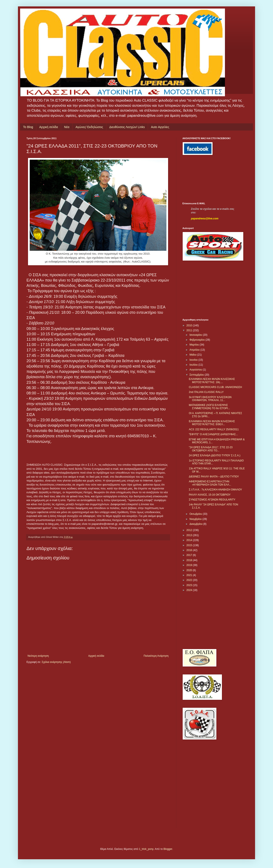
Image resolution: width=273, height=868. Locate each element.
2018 (190, 560)
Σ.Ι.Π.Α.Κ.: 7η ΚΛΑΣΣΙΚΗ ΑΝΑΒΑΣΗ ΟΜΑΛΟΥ (215, 490)
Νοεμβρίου (196, 519)
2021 (190, 575)
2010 (190, 325)
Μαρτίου (195, 345)
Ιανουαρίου (196, 335)
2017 (190, 555)
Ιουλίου (194, 365)
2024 (190, 590)
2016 (190, 550)
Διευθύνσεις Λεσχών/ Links (127, 127)
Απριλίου (195, 350)
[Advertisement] (202, 179)
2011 (190, 330)
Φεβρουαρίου (197, 340)
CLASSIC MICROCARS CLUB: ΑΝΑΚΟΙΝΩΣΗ (215, 387)
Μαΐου (193, 355)
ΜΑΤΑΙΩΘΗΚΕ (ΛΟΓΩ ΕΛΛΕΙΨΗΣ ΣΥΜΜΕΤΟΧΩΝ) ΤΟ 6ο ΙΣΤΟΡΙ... (209, 407)
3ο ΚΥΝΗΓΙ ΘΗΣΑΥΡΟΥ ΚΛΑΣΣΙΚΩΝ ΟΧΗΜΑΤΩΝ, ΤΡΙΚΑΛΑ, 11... (210, 399)
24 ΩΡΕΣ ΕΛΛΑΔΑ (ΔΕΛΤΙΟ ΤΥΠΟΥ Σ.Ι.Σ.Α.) (215, 455)
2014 (190, 540)
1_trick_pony (146, 849)
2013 (190, 535)
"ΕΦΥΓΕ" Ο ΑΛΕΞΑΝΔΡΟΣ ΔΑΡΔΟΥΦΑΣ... (213, 434)
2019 (190, 565)
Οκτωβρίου (196, 514)
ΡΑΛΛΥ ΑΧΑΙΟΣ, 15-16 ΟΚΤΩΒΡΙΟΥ (210, 495)
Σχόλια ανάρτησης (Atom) (56, 662)
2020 (190, 570)
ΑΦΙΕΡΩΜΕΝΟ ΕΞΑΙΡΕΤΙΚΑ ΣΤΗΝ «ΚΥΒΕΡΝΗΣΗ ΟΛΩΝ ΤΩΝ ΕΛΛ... (210, 483)
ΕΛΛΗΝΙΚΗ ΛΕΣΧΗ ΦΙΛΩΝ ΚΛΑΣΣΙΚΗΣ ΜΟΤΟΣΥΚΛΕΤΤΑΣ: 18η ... (212, 381)
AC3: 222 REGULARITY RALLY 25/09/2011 (214, 429)
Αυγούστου (196, 370)
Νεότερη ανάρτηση (38, 656)
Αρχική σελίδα (49, 127)
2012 (190, 530)
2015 (190, 545)
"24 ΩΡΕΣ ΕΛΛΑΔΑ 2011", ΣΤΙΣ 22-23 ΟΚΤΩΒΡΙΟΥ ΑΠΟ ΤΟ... (211, 449)
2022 (190, 580)
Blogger (168, 849)
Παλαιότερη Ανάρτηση (156, 656)
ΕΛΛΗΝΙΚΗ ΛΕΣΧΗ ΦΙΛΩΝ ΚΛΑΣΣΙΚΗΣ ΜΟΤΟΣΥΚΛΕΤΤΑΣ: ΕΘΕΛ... (212, 423)
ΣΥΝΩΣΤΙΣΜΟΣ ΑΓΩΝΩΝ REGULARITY (212, 500)
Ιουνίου (194, 360)
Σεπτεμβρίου (197, 375)
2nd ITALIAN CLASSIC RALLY (206, 392)
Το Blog (28, 127)
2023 (190, 585)
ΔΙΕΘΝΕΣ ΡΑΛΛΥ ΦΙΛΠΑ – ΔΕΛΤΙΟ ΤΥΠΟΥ (214, 477)
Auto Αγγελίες (160, 127)
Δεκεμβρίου (196, 524)
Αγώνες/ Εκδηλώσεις (89, 127)
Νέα (67, 127)
